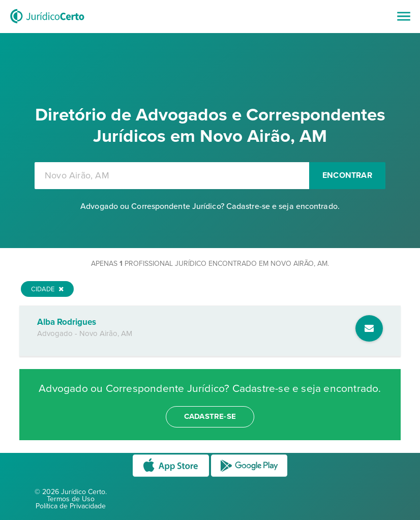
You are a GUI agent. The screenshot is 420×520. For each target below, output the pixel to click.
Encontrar (347, 175)
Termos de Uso (71, 499)
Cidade (47, 289)
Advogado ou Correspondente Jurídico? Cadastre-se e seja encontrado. (210, 206)
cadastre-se (210, 416)
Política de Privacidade (71, 506)
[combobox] (172, 176)
